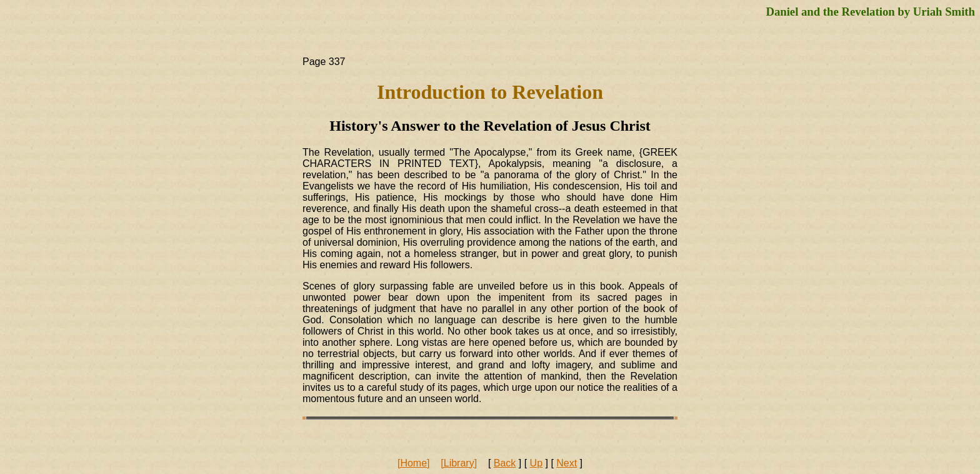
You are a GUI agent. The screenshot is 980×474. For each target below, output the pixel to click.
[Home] (414, 463)
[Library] (459, 463)
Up (536, 463)
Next (567, 463)
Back (505, 463)
